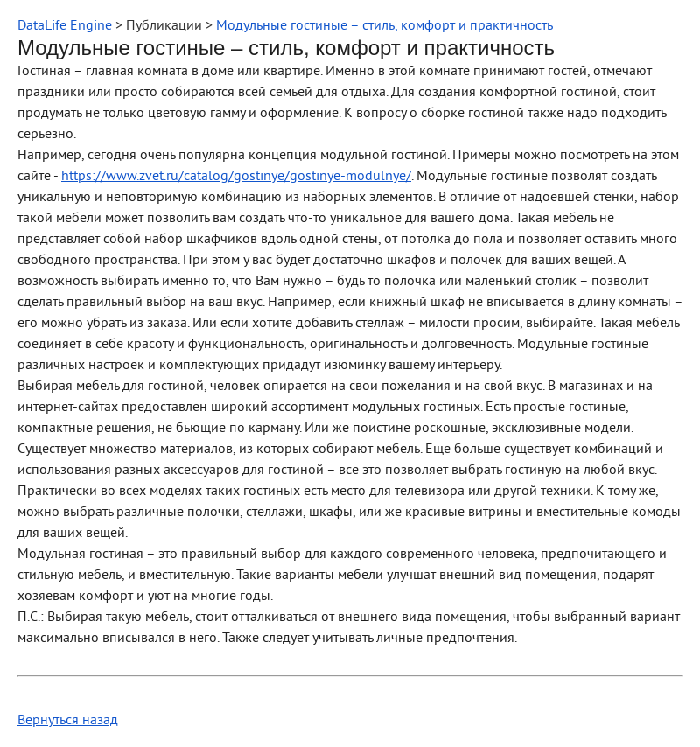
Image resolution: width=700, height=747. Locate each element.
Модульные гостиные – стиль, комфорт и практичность (385, 26)
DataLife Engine (65, 26)
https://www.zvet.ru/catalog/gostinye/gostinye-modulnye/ (236, 177)
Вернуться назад (68, 721)
